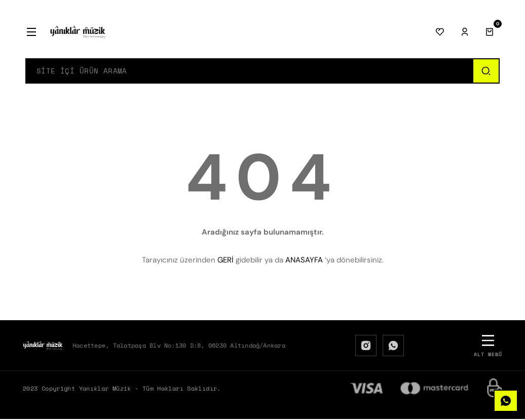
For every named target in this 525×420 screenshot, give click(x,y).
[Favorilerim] (440, 32)
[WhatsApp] (393, 347)
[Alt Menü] (488, 346)
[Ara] (485, 71)
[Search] (249, 71)
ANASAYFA (304, 261)
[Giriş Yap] (465, 32)
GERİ (226, 261)
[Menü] (31, 32)
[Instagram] (366, 347)
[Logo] (78, 32)
